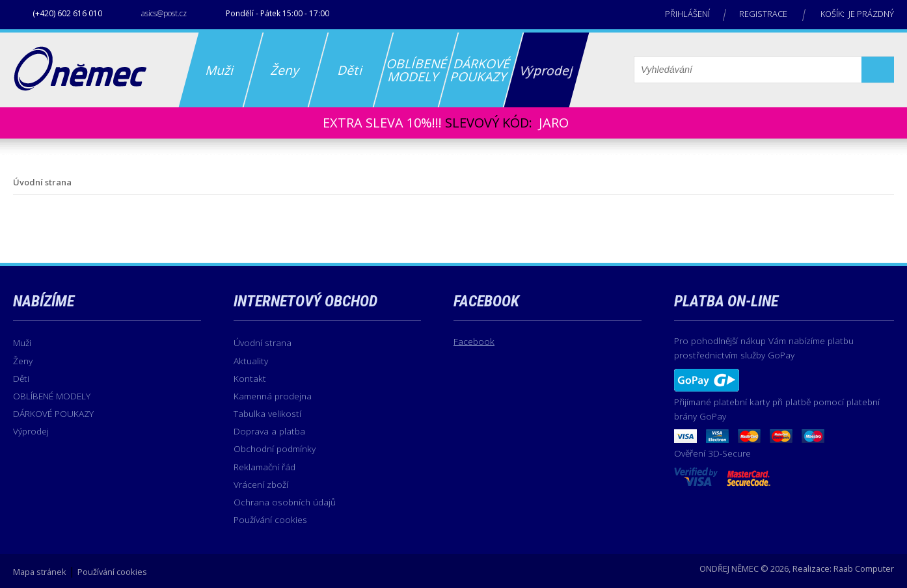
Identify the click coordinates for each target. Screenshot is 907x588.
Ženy (23, 361)
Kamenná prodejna (273, 396)
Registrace (763, 14)
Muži (22, 342)
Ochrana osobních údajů (285, 502)
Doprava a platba (269, 431)
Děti (21, 378)
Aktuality (251, 361)
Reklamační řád (264, 467)
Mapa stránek (40, 572)
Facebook (474, 341)
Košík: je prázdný (857, 14)
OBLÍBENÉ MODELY (52, 396)
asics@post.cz (164, 13)
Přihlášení (687, 14)
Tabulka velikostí (267, 413)
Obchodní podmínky (275, 448)
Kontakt (250, 378)
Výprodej (31, 431)
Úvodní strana (263, 342)
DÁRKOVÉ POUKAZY (53, 413)
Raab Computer (864, 568)
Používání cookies (270, 519)
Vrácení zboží (261, 484)
